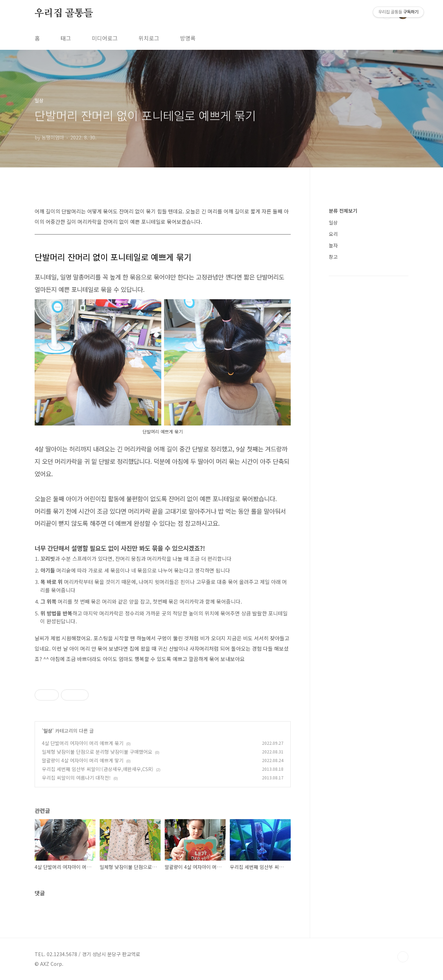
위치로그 (149, 38)
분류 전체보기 (343, 211)
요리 (333, 234)
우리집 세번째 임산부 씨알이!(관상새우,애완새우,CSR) (98, 769)
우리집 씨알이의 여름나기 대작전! (76, 778)
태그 (66, 38)
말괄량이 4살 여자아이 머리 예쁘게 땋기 (83, 760)
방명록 (188, 38)
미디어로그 (105, 38)
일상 (48, 731)
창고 (333, 257)
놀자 (333, 245)
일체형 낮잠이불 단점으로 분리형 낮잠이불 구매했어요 (97, 752)
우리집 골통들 (64, 13)
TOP (403, 957)
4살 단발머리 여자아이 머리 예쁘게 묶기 (83, 743)
